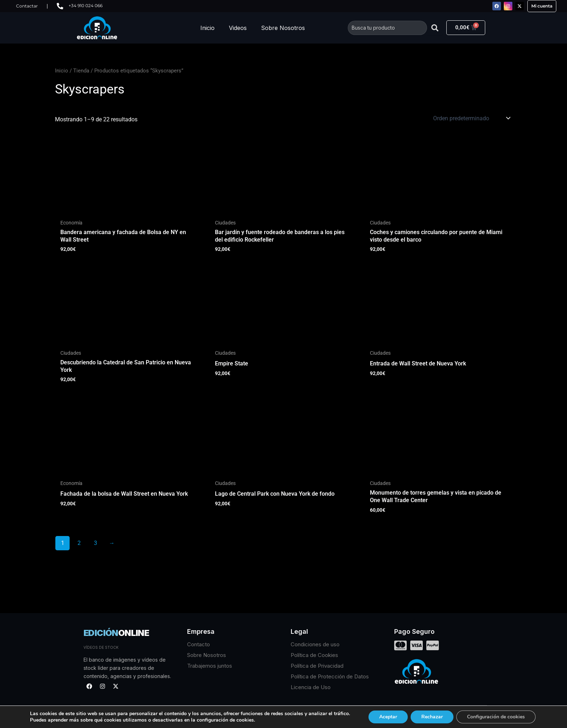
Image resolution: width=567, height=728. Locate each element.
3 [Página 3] (96, 543)
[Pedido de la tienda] (471, 118)
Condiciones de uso (315, 644)
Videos (238, 28)
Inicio (207, 28)
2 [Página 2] (79, 543)
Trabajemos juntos (210, 666)
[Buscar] (435, 28)
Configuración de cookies (496, 717)
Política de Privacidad (317, 666)
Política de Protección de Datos (330, 676)
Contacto (199, 644)
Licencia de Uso (311, 687)
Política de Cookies (314, 655)
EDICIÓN (116, 633)
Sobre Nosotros (283, 28)
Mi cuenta (542, 6)
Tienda (81, 71)
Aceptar (388, 717)
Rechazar (432, 717)
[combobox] (387, 28)
